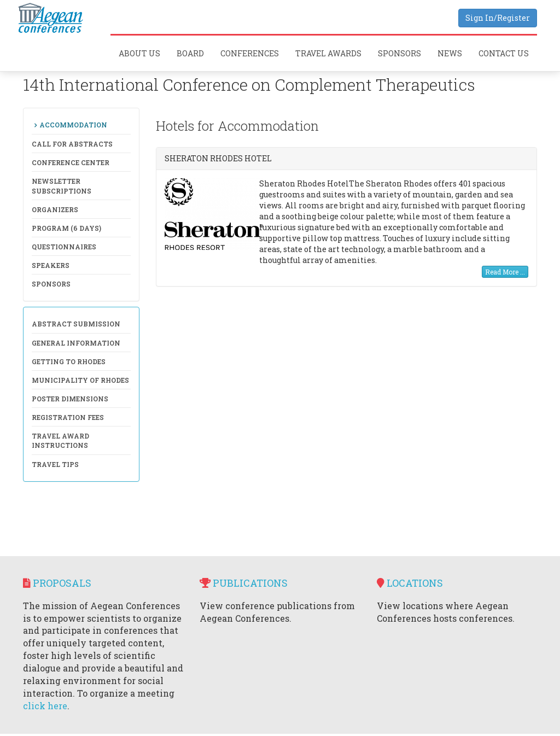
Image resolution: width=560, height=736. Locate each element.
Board (190, 53)
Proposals (57, 583)
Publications (244, 583)
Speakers (51, 265)
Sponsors (399, 53)
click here (45, 706)
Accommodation (73, 125)
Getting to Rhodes (69, 361)
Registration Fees (68, 417)
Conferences (250, 53)
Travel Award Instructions (60, 440)
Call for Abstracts (72, 144)
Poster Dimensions (70, 399)
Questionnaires (64, 247)
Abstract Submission (76, 324)
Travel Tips (55, 464)
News (450, 53)
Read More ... (505, 272)
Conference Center (71, 162)
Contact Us (504, 53)
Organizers (55, 209)
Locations (410, 583)
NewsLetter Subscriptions (62, 186)
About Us (139, 53)
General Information (76, 343)
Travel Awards (328, 53)
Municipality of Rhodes (80, 380)
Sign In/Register (498, 18)
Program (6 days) (66, 228)
